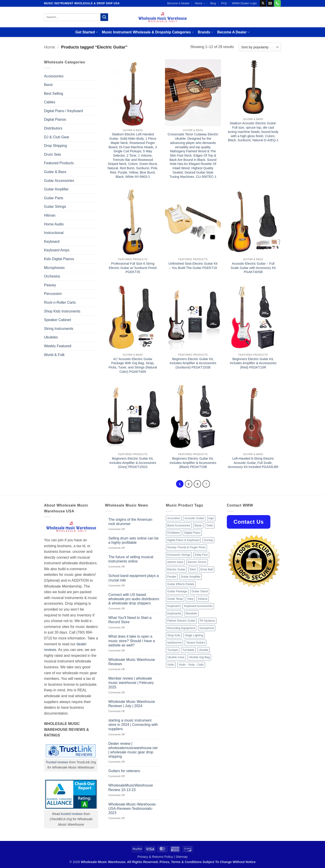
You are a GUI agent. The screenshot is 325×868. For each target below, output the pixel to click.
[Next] (206, 484)
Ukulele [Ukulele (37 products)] (204, 650)
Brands (205, 32)
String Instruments (59, 329)
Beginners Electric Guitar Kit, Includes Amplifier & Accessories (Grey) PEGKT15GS (133, 463)
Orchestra (52, 276)
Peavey (50, 285)
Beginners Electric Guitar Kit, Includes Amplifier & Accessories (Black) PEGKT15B (193, 463)
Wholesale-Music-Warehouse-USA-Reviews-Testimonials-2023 (132, 809)
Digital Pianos (55, 119)
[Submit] (104, 17)
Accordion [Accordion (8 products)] (174, 518)
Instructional (54, 233)
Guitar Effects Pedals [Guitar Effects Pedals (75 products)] (181, 584)
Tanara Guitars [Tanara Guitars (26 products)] (195, 642)
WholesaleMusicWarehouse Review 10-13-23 (131, 787)
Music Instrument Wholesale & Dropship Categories (148, 32)
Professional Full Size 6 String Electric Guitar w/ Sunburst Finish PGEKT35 (133, 268)
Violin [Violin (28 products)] (171, 665)
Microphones (54, 268)
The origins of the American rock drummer (130, 522)
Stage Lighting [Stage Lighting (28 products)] (194, 635)
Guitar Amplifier (56, 189)
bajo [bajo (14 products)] (211, 518)
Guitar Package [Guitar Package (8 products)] (177, 591)
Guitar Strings (55, 207)
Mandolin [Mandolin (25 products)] (191, 613)
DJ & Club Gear (57, 137)
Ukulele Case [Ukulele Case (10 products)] (176, 657)
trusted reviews (72, 814)
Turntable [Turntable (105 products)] (188, 650)
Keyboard (52, 242)
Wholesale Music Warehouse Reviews (132, 662)
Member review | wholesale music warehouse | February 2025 (131, 683)
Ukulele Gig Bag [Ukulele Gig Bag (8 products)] (199, 657)
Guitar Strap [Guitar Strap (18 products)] (175, 599)
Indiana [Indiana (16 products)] (203, 599)
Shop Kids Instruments (62, 311)
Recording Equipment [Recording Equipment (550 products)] (181, 628)
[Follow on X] (263, 3)
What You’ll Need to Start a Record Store (130, 620)
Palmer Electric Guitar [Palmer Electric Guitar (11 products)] (181, 621)
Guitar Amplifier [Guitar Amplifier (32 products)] (191, 577)
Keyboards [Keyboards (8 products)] (174, 613)
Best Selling (54, 94)
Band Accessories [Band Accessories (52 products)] (179, 525)
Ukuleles (51, 337)
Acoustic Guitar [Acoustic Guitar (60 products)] (194, 518)
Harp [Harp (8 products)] (190, 599)
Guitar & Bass (55, 172)
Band (48, 85)
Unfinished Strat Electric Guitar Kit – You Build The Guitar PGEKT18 (193, 266)
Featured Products (59, 163)
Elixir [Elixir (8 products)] (193, 569)
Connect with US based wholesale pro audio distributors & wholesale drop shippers (134, 599)
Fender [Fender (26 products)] (172, 577)
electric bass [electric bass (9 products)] (175, 562)
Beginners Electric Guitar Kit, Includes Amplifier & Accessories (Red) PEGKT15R (253, 363)
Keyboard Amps (57, 250)
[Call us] (277, 3)
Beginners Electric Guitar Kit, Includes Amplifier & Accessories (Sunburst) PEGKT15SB (193, 363)
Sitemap (182, 857)
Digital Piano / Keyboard (63, 111)
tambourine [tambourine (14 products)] (174, 642)
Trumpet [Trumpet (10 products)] (173, 650)
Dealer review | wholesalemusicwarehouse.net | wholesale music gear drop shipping (133, 750)
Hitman (50, 215)
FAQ (224, 3)
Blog (213, 3)
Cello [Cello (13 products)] (210, 525)
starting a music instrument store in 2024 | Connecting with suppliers (133, 725)
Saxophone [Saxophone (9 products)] (207, 628)
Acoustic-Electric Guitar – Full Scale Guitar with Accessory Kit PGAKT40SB (253, 268)
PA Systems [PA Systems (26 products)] (207, 621)
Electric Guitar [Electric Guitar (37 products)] (176, 569)
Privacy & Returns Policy (155, 857)
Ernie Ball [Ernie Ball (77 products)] (207, 569)
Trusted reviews (57, 762)
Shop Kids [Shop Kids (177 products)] (174, 635)
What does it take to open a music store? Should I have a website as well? (132, 641)
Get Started (87, 32)
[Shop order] (260, 47)
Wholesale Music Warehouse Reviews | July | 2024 (132, 704)
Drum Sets (53, 154)
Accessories (54, 76)
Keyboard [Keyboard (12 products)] (173, 606)
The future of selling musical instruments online (131, 559)
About (200, 3)
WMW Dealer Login (244, 3)
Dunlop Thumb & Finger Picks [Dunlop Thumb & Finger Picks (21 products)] (186, 547)
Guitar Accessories (59, 181)
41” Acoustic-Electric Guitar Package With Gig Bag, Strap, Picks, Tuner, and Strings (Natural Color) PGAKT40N (133, 365)
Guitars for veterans (124, 771)
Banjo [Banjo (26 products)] (198, 525)
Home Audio (54, 224)
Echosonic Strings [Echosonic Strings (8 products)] (179, 555)
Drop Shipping (55, 146)
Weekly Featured (58, 346)
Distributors (53, 128)
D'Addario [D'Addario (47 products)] (174, 533)
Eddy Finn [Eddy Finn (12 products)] (201, 555)
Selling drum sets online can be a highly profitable (133, 540)
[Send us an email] (270, 3)
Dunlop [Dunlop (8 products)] (208, 540)
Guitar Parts (54, 198)
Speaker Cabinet (57, 320)
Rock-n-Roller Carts (60, 302)
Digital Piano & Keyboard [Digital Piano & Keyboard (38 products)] (183, 540)
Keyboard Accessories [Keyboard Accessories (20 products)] (198, 606)
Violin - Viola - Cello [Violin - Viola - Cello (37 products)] (191, 665)
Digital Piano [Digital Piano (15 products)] (192, 533)
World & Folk (54, 355)
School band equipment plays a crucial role (133, 578)
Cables (50, 102)
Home (50, 47)
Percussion (53, 294)
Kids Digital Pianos (59, 259)
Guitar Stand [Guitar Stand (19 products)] (200, 591)
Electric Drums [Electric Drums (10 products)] (197, 562)
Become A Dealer (178, 3)
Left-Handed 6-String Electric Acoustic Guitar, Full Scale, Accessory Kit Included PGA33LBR (253, 463)
